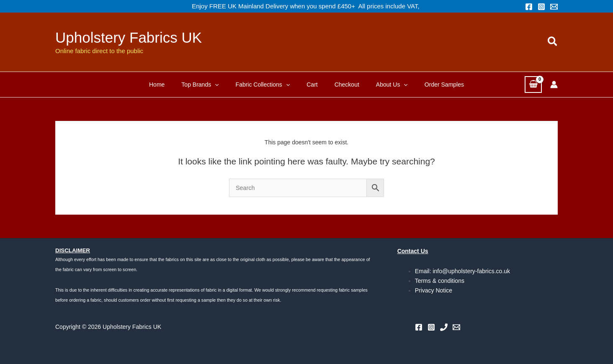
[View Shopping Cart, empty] (533, 84)
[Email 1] (554, 7)
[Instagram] (541, 7)
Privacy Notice (434, 290)
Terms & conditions (440, 281)
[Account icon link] (554, 85)
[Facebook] (529, 7)
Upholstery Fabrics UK (129, 37)
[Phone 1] (444, 327)
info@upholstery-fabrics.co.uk (471, 271)
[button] (553, 42)
